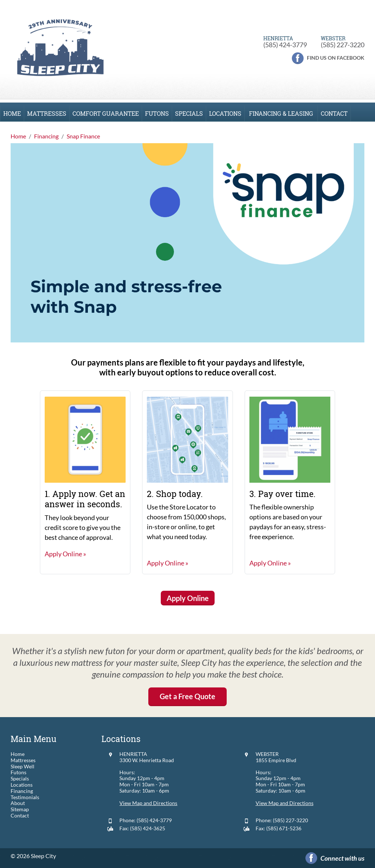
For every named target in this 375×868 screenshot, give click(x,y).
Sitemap (20, 809)
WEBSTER (267, 754)
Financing (22, 791)
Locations (225, 113)
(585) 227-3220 (343, 45)
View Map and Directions (148, 803)
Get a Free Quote (187, 696)
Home (12, 113)
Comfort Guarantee (106, 113)
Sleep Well (23, 767)
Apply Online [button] (188, 598)
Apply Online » (65, 554)
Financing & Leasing (281, 113)
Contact (334, 113)
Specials (189, 113)
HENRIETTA (133, 754)
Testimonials (25, 797)
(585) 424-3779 (285, 45)
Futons (157, 113)
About (18, 803)
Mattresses (47, 113)
